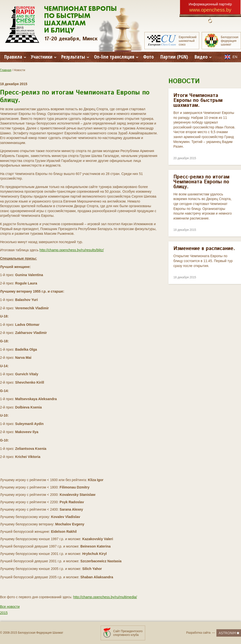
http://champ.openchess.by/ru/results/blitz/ (72, 250)
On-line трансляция (116, 57)
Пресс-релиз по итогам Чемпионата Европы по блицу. (201, 182)
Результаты (75, 57)
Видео (203, 57)
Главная (6, 70)
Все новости (10, 607)
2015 (4, 613)
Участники (44, 57)
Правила (15, 57)
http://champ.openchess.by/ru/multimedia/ (105, 597)
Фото (148, 57)
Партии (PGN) (174, 57)
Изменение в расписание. (204, 249)
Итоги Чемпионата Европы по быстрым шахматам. (198, 101)
